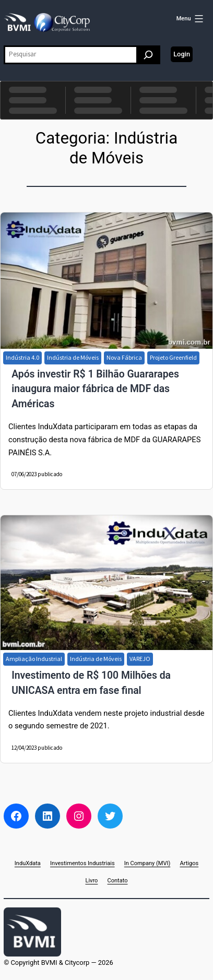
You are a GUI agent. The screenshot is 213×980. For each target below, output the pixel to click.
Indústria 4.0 (22, 357)
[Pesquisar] (148, 55)
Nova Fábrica (124, 357)
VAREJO (140, 659)
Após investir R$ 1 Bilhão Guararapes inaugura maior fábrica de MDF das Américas (95, 389)
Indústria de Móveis (73, 357)
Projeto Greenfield (173, 357)
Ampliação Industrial (34, 659)
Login (182, 54)
